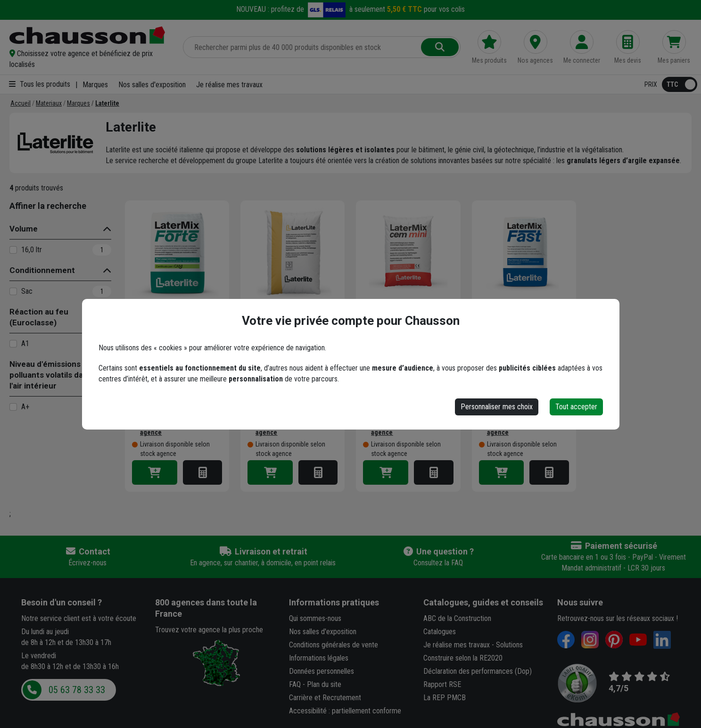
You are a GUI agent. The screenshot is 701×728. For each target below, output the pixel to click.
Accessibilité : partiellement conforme (345, 711)
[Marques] (78, 103)
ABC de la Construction (457, 618)
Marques (95, 85)
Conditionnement (42, 270)
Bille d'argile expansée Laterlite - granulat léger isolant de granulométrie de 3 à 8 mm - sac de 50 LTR (289, 336)
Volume (24, 229)
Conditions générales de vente (334, 645)
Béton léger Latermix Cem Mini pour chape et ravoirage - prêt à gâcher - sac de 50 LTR (407, 336)
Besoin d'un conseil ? (62, 602)
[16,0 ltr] (13, 250)
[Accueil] (21, 103)
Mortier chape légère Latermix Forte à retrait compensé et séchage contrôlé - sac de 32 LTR (173, 336)
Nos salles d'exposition (152, 85)
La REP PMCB (445, 698)
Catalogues (440, 632)
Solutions (509, 645)
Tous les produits (40, 84)
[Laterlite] (107, 103)
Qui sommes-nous (315, 618)
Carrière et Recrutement (325, 698)
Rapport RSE (442, 684)
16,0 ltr (32, 250)
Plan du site (324, 684)
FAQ (295, 684)
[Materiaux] (49, 103)
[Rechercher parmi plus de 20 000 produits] (303, 47)
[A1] (13, 344)
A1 (25, 343)
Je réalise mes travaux (229, 85)
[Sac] (13, 291)
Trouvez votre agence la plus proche (209, 630)
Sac (27, 291)
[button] (91, 59)
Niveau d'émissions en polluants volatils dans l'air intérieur (51, 375)
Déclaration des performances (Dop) (478, 671)
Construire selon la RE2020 (463, 658)
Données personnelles (322, 671)
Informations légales (319, 658)
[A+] (13, 407)
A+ (25, 407)
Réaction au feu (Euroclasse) (39, 317)
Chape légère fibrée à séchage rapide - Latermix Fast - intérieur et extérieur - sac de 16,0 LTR (524, 336)
